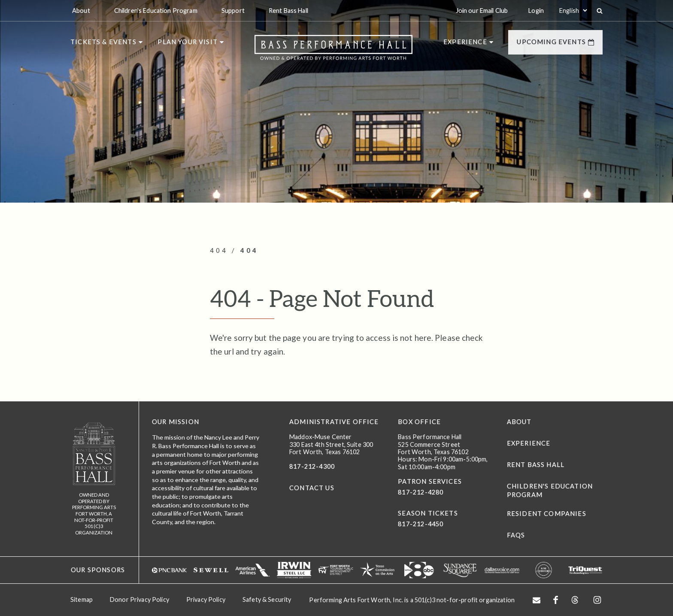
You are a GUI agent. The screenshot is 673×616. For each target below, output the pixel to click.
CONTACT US (312, 488)
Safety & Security (267, 599)
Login (536, 11)
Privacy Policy (206, 599)
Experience (529, 443)
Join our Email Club (482, 11)
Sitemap (82, 599)
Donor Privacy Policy (139, 599)
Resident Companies (547, 514)
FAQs (516, 535)
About (519, 422)
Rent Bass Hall (536, 465)
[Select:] (573, 11)
